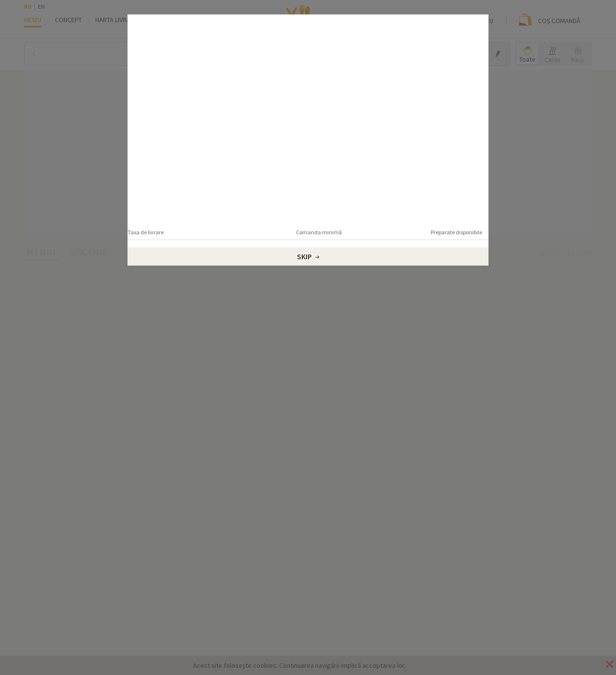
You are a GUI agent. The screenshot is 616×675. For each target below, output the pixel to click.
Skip (308, 256)
